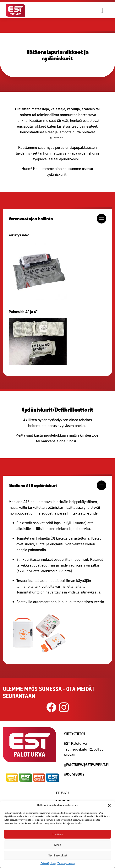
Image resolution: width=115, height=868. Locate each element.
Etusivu (62, 793)
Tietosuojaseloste (66, 863)
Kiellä (57, 845)
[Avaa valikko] (107, 10)
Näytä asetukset (57, 855)
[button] (109, 805)
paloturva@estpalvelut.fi (87, 765)
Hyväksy (58, 834)
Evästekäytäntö (48, 863)
